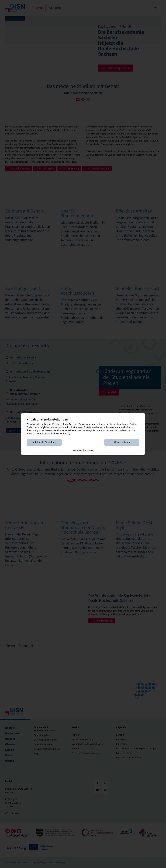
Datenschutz (77, 450)
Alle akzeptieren (122, 442)
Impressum (89, 450)
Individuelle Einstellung (44, 442)
